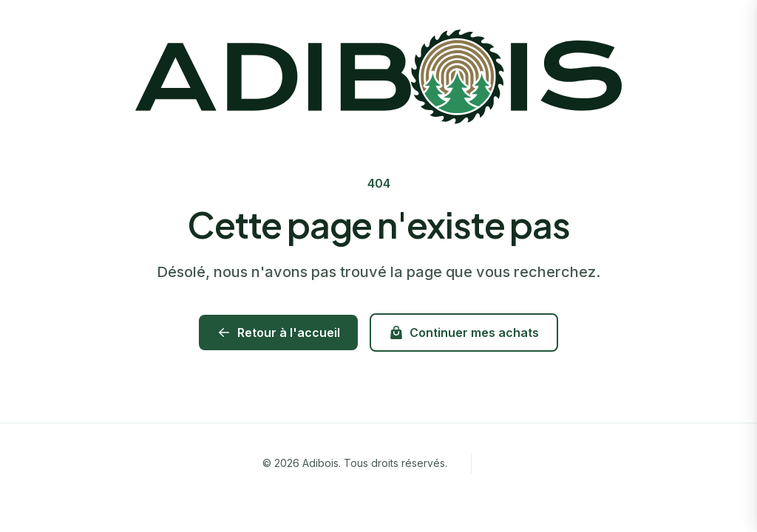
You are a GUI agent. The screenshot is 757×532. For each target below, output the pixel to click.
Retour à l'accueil (278, 332)
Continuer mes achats (464, 332)
